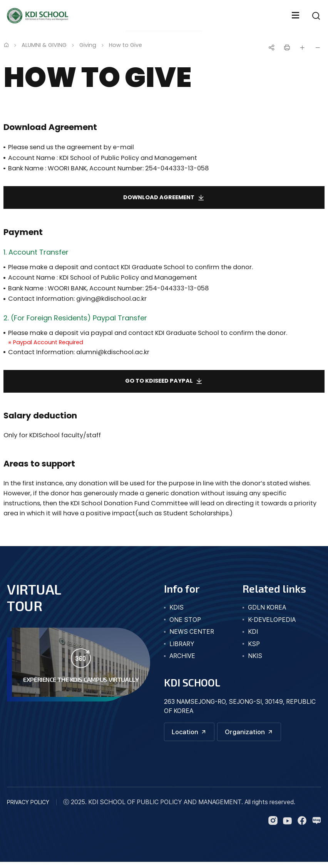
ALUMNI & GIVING (44, 45)
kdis (177, 612)
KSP (254, 649)
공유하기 (271, 48)
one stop (185, 625)
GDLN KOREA (267, 612)
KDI (253, 637)
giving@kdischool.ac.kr (111, 301)
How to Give (126, 45)
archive (182, 661)
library (182, 649)
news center (192, 637)
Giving (88, 45)
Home (6, 45)
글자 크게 (302, 48)
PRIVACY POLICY (28, 808)
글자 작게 (318, 48)
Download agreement (159, 199)
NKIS (255, 661)
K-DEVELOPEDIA (272, 625)
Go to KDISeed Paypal (159, 385)
